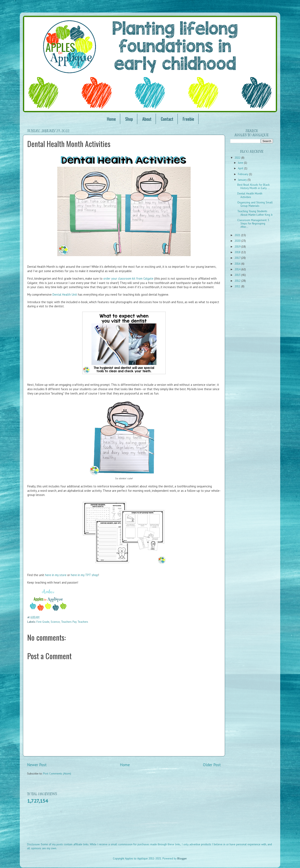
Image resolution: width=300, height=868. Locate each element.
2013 (238, 275)
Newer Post (37, 765)
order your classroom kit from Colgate (128, 278)
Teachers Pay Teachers (75, 622)
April (241, 168)
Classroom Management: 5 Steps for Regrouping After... (253, 223)
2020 (238, 241)
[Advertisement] (103, 826)
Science (55, 622)
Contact (167, 119)
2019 (238, 247)
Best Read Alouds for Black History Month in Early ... (254, 186)
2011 (238, 286)
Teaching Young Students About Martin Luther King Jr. (255, 213)
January (243, 180)
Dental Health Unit (65, 295)
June (241, 163)
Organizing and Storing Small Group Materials (255, 204)
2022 (238, 158)
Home (111, 119)
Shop (129, 119)
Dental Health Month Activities (250, 195)
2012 (238, 281)
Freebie (188, 119)
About (147, 119)
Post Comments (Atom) (57, 773)
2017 (238, 258)
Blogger (182, 858)
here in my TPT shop (84, 575)
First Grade (43, 622)
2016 (238, 264)
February (243, 174)
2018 (238, 252)
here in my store (56, 575)
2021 (238, 235)
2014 (238, 269)
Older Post (212, 765)
